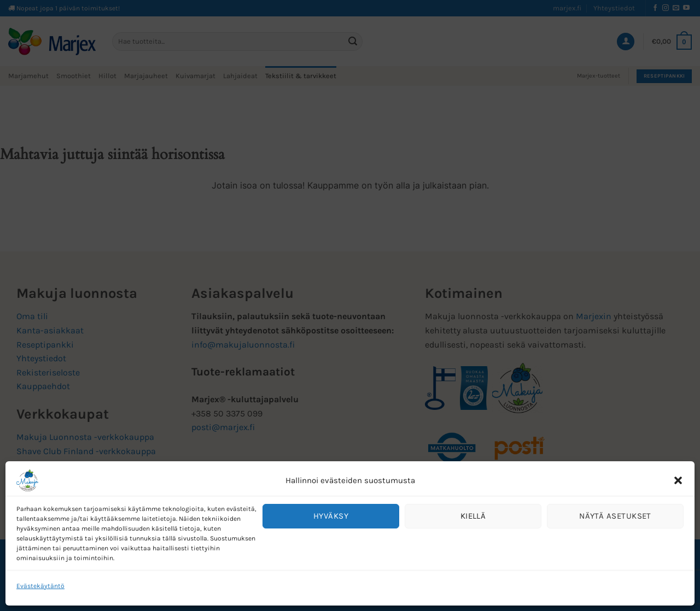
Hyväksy (331, 516)
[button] (678, 480)
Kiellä (473, 516)
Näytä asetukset (615, 516)
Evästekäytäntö (40, 586)
